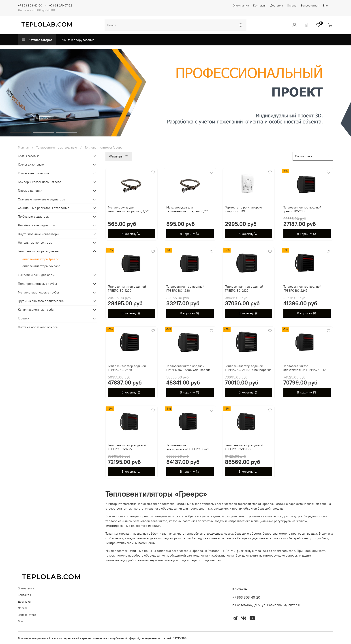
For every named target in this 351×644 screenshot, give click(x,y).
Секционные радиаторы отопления (44, 208)
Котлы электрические (34, 173)
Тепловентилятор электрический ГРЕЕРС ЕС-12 (305, 368)
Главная (23, 147)
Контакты (260, 5)
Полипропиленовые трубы (37, 284)
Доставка (277, 5)
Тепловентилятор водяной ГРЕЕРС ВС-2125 (244, 289)
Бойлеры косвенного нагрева (40, 182)
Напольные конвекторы (35, 242)
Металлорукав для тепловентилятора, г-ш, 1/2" (128, 209)
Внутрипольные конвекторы (39, 234)
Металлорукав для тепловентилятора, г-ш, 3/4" (187, 209)
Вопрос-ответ (310, 5)
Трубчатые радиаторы (34, 217)
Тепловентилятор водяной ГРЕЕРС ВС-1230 (185, 289)
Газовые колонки (30, 191)
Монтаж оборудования (78, 40)
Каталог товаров (37, 40)
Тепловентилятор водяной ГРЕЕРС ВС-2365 (127, 368)
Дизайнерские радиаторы (37, 225)
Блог (326, 5)
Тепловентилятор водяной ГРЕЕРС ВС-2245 (302, 289)
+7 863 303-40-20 (30, 5)
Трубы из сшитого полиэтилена (41, 301)
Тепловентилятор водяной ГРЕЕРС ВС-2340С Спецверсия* (248, 368)
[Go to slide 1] (20, 132)
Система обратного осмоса (38, 327)
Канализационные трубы (36, 310)
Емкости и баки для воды (36, 275)
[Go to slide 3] (66, 132)
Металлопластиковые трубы (38, 292)
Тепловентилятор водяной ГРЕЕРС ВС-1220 (127, 289)
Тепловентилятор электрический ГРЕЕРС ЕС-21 (187, 447)
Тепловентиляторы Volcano (41, 266)
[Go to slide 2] (43, 132)
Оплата (292, 5)
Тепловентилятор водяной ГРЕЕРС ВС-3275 (127, 447)
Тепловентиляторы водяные (57, 147)
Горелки (24, 318)
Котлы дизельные (31, 164)
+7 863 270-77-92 (61, 5)
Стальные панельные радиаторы (42, 199)
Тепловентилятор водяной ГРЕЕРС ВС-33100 (244, 447)
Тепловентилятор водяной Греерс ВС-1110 (302, 209)
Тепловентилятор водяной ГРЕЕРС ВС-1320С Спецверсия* (189, 368)
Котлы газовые (29, 156)
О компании (241, 5)
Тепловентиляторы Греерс (40, 259)
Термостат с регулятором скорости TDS (243, 209)
